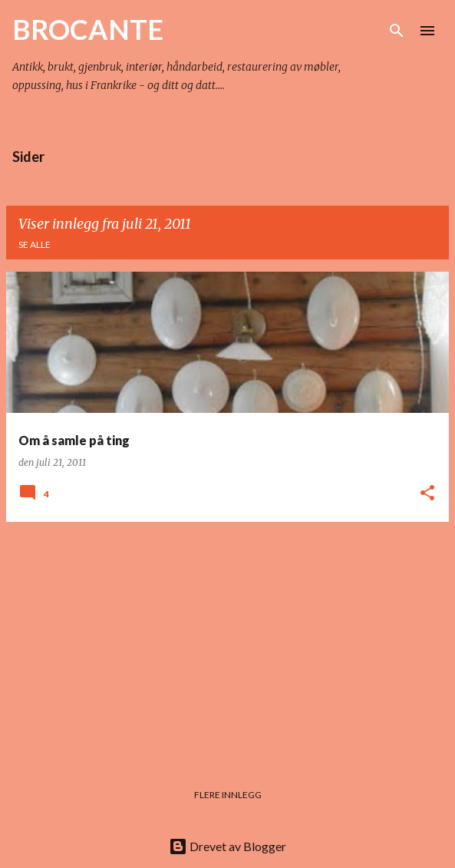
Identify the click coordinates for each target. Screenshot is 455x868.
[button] (427, 494)
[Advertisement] (227, 642)
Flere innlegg (228, 795)
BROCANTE (88, 29)
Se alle (35, 244)
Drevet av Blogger (227, 846)
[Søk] (397, 31)
